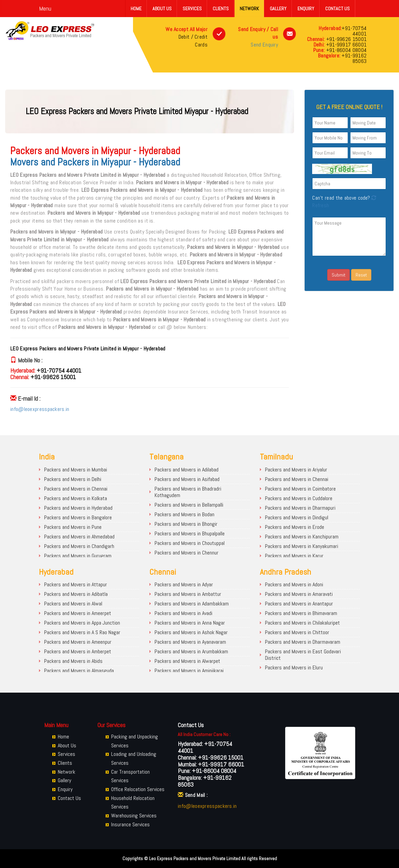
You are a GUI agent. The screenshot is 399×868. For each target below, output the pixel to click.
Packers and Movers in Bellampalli (189, 505)
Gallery (278, 9)
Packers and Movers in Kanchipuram (302, 537)
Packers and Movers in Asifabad (187, 479)
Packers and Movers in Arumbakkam (191, 651)
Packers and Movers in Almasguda (79, 671)
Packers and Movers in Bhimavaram (301, 613)
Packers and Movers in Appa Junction (82, 623)
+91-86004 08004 (345, 50)
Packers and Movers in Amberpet (78, 651)
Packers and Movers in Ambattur (188, 594)
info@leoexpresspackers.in (40, 409)
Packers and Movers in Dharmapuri (300, 508)
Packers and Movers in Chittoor (297, 632)
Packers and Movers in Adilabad (187, 470)
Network (249, 9)
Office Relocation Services (138, 789)
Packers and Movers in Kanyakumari (302, 546)
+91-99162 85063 (353, 58)
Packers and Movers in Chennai (76, 489)
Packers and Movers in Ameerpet (78, 613)
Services (192, 9)
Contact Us (337, 9)
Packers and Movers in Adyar (184, 584)
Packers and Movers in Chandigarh (79, 546)
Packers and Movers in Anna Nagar (190, 623)
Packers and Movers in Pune (73, 527)
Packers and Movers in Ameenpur (78, 642)
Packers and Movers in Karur (294, 556)
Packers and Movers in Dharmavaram (303, 642)
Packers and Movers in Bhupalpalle (190, 533)
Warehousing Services (134, 816)
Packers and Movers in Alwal (73, 604)
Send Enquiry (264, 45)
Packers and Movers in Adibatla (76, 594)
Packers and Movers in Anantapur (299, 604)
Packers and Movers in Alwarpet (187, 661)
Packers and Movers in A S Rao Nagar (82, 632)
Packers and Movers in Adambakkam (192, 604)
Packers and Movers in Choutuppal (190, 543)
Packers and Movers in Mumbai (76, 470)
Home (136, 9)
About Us (162, 9)
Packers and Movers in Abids (73, 661)
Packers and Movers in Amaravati (299, 594)
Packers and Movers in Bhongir (186, 524)
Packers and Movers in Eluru (294, 667)
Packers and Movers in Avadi (183, 613)
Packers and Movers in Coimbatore (300, 489)
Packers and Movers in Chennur (187, 553)
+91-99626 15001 (345, 39)
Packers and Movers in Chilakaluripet (302, 623)
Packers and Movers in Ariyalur (296, 470)
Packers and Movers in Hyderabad (78, 508)
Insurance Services (130, 824)
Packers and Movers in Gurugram (78, 556)
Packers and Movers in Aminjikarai (189, 671)
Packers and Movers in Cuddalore (299, 498)
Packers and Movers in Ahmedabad (79, 537)
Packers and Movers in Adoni (294, 584)
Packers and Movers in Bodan (184, 514)
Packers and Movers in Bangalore (78, 517)
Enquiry (306, 9)
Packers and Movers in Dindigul (297, 517)
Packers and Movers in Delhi (73, 479)
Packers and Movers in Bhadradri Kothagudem (188, 492)
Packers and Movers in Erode (295, 527)
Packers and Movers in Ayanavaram (190, 642)
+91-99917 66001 (345, 45)
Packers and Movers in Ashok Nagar (191, 632)
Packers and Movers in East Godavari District (303, 655)
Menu (45, 8)
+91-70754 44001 (354, 31)
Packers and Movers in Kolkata (76, 498)
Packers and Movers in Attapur (76, 584)
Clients (221, 9)
